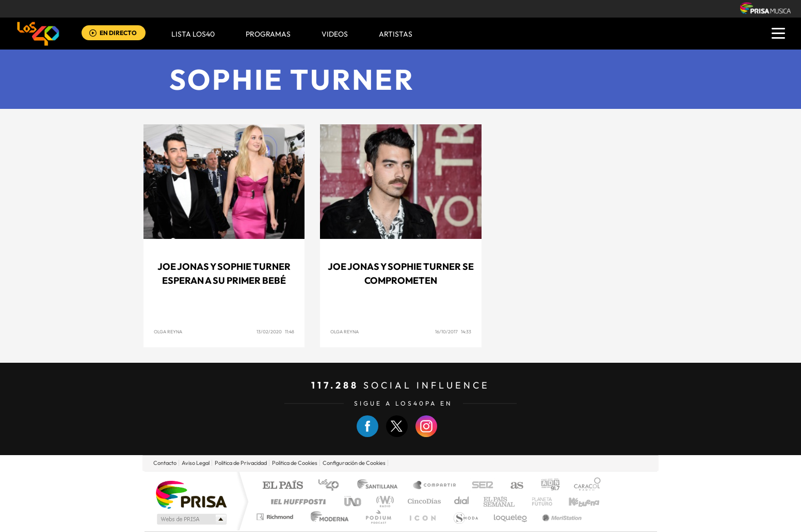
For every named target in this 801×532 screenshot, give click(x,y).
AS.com (512, 486)
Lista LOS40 (193, 34)
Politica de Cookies (295, 463)
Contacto (165, 463)
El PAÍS (283, 486)
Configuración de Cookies (354, 463)
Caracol (584, 486)
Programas (268, 34)
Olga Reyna (168, 332)
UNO (354, 501)
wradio (383, 501)
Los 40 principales (332, 486)
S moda (465, 517)
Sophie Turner (292, 79)
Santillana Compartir (435, 486)
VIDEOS (335, 34)
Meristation (560, 517)
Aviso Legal (196, 463)
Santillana (380, 486)
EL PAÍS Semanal (500, 501)
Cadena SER (479, 486)
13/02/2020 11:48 (275, 332)
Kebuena (575, 501)
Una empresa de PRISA (191, 494)
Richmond (276, 517)
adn (546, 486)
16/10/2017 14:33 (453, 332)
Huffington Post (296, 501)
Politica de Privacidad (241, 463)
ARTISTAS (396, 34)
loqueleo (511, 517)
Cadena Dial (462, 501)
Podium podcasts (378, 517)
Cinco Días (423, 501)
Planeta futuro (538, 501)
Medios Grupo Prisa (191, 519)
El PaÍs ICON (422, 517)
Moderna (327, 517)
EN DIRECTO (118, 33)
